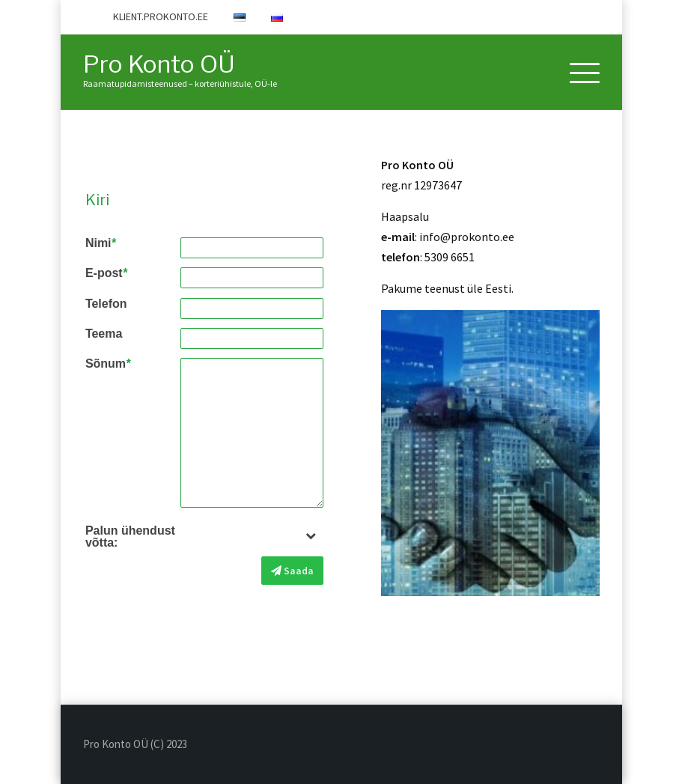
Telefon (106, 304)
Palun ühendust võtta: (130, 537)
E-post (106, 273)
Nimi (101, 243)
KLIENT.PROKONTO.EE (161, 16)
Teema (104, 334)
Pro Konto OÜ (159, 64)
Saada (292, 571)
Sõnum (108, 364)
